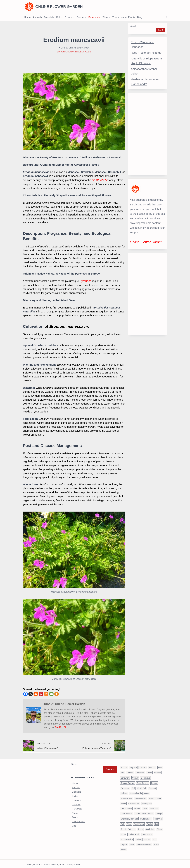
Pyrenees (85, 281)
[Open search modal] (166, 17)
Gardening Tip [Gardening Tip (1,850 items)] (136, 791)
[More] (56, 693)
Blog (140, 17)
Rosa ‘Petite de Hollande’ (146, 53)
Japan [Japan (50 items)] (123, 802)
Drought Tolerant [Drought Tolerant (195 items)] (128, 781)
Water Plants (128, 17)
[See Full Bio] (69, 727)
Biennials (49, 17)
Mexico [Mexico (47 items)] (137, 807)
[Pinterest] (41, 693)
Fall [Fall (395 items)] (133, 786)
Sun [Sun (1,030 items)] (155, 837)
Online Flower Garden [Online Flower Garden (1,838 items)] (144, 812)
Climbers (70, 17)
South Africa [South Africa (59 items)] (147, 832)
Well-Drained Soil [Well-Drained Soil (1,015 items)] (144, 843)
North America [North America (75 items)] (127, 812)
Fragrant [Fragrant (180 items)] (152, 786)
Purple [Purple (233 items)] (149, 822)
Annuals (37, 17)
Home (27, 17)
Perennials (94, 17)
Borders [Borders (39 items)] (130, 771)
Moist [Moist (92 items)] (145, 807)
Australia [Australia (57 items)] (143, 766)
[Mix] (46, 693)
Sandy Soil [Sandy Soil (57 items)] (150, 827)
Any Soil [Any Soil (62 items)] (133, 766)
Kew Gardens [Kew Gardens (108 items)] (134, 802)
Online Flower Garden (59, 7)
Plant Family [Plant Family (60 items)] (139, 822)
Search (133, 26)
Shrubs (106, 17)
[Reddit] (36, 693)
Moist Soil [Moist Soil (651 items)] (154, 807)
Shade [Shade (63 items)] (160, 827)
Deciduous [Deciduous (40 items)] (145, 776)
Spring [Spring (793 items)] (138, 837)
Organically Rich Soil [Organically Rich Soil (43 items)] (129, 817)
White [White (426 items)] (156, 843)
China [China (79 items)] (149, 771)
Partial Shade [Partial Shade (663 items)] (146, 817)
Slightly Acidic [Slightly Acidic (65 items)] (134, 832)
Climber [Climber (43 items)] (158, 771)
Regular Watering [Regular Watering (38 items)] (128, 827)
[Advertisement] (148, 134)
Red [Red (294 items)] (156, 822)
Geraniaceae (99, 180)
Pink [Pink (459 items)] (123, 822)
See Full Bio (61, 727)
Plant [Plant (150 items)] (129, 822)
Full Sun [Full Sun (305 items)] (124, 791)
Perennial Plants (83, 52)
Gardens (81, 17)
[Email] (51, 693)
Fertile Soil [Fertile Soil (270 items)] (142, 786)
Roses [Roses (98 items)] (140, 827)
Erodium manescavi (66, 52)
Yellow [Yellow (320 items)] (123, 848)
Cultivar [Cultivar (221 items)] (135, 776)
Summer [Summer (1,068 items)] (147, 837)
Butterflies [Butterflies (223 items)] (140, 771)
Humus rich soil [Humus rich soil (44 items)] (155, 796)
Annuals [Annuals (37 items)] (124, 766)
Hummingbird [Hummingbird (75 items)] (140, 796)
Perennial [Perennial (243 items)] (158, 817)
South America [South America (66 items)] (127, 837)
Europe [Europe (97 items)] (154, 781)
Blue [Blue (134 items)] (123, 771)
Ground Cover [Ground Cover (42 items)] (127, 796)
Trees (116, 17)
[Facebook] (26, 693)
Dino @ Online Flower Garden (75, 48)
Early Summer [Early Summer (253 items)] (143, 781)
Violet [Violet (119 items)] (132, 843)
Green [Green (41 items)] (147, 791)
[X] (31, 693)
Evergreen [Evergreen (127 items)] (125, 786)
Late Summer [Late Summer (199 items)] (126, 807)
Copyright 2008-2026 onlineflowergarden (45, 863)
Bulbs (59, 17)
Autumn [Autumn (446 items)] (152, 766)
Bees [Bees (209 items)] (160, 766)
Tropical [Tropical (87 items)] (124, 843)
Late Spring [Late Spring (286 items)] (147, 802)
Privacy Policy (73, 863)
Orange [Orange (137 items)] (159, 812)
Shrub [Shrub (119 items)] (123, 832)
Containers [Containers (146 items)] (125, 776)
